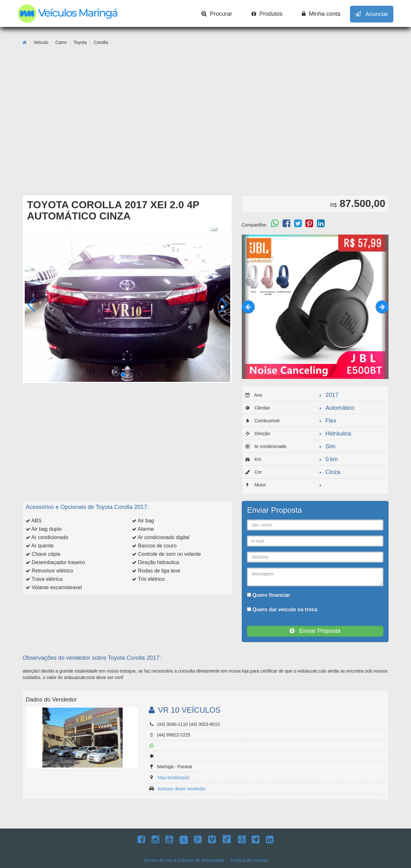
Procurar (217, 14)
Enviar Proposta (315, 631)
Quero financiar (269, 595)
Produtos (267, 14)
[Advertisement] (205, 142)
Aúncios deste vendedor (181, 789)
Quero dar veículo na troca (282, 610)
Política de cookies (249, 860)
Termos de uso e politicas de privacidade (184, 860)
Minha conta (321, 14)
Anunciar (372, 14)
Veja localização (173, 778)
